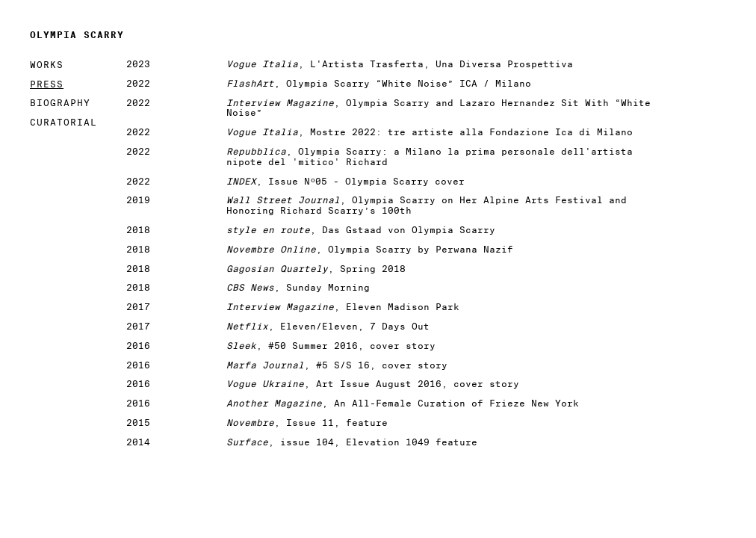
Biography (60, 103)
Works (47, 65)
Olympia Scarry (77, 35)
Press (47, 84)
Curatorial (63, 122)
